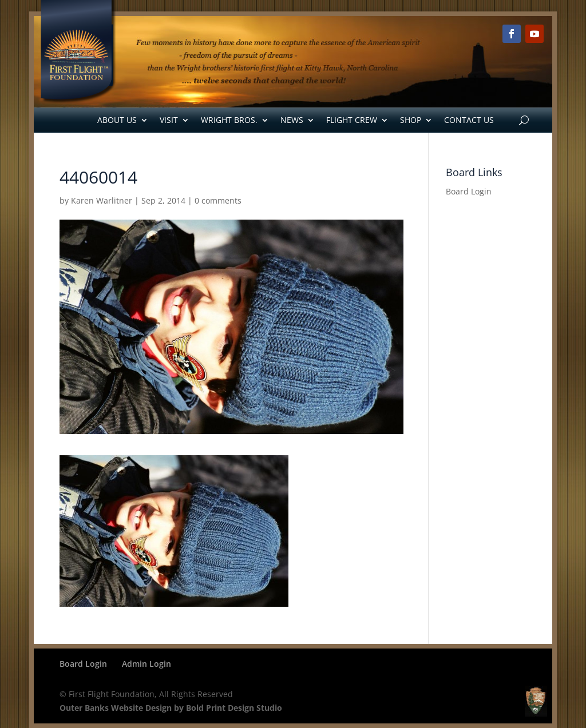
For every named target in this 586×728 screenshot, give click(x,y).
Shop (411, 120)
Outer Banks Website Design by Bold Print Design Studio (171, 708)
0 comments (218, 200)
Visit (169, 120)
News (292, 120)
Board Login (469, 191)
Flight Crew (352, 120)
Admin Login (146, 664)
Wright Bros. (229, 120)
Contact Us (469, 120)
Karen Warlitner (102, 200)
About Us (117, 120)
